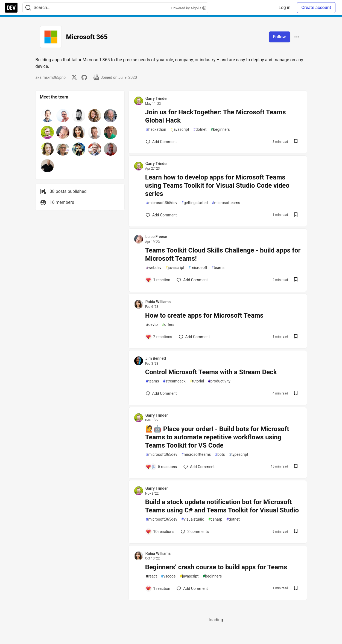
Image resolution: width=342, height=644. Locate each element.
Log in (284, 8)
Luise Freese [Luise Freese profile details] (156, 237)
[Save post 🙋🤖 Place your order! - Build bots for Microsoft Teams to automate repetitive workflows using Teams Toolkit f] (296, 467)
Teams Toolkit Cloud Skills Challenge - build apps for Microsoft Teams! (223, 254)
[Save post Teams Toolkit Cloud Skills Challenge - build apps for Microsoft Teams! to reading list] (296, 280)
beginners (220, 130)
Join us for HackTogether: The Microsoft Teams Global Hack (216, 116)
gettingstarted (194, 203)
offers (168, 325)
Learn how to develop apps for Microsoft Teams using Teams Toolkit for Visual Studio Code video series (217, 185)
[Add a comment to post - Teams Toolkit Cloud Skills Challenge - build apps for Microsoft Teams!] (158, 280)
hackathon (156, 130)
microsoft (198, 268)
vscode (168, 576)
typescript (239, 455)
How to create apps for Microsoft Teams (204, 315)
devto (152, 325)
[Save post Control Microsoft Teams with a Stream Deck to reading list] (296, 394)
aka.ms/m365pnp (51, 77)
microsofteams (226, 203)
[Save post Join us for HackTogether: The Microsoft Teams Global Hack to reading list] (296, 142)
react (151, 576)
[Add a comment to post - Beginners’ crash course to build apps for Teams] (158, 588)
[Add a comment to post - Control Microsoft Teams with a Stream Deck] (161, 393)
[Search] (28, 8)
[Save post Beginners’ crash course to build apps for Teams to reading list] (296, 589)
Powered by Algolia (189, 8)
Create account (316, 8)
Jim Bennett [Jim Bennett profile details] (156, 358)
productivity (219, 381)
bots (220, 455)
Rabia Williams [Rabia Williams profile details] (158, 302)
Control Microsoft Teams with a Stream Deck (211, 372)
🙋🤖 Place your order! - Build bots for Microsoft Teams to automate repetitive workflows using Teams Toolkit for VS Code (217, 437)
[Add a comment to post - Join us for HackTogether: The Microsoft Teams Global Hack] (161, 142)
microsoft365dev (162, 203)
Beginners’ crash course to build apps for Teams (216, 567)
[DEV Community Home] (11, 8)
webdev (154, 268)
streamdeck (174, 381)
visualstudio (193, 519)
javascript (180, 130)
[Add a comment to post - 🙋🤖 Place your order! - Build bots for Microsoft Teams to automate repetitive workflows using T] (161, 467)
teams (218, 268)
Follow (280, 37)
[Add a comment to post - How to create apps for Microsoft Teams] (159, 337)
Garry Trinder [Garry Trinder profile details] (157, 98)
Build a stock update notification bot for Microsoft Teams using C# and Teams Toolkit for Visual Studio (222, 506)
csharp (215, 519)
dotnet (200, 130)
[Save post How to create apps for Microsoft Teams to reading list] (296, 337)
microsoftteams (196, 455)
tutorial (197, 381)
